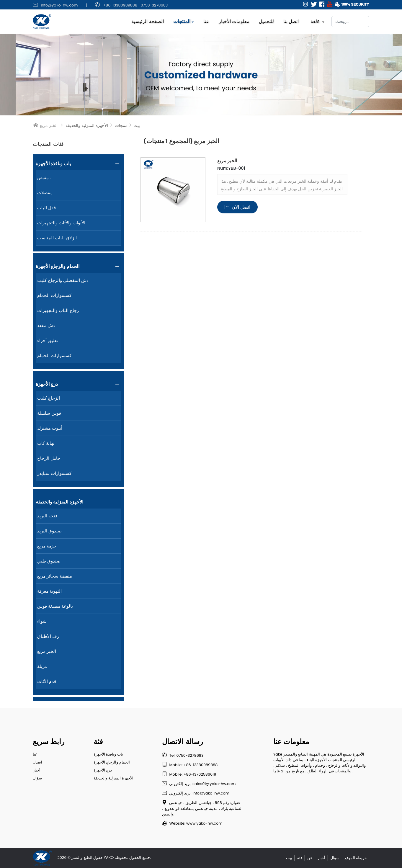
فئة (300, 858)
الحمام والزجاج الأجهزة (58, 266)
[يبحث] (350, 20)
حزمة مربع (47, 546)
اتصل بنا (291, 20)
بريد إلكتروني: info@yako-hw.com (196, 793)
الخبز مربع (47, 651)
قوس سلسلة (49, 413)
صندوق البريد (49, 531)
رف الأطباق (48, 636)
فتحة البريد (47, 516)
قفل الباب (46, 208)
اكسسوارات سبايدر (55, 473)
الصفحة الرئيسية (147, 20)
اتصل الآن (237, 207)
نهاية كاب (46, 443)
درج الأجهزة (47, 384)
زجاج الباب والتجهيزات (58, 310)
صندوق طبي (49, 561)
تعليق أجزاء (48, 340)
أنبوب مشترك (50, 428)
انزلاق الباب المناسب (57, 238)
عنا (206, 20)
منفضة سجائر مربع (55, 576)
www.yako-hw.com (204, 823)
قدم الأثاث (47, 681)
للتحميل (266, 20)
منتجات (121, 125)
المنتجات (182, 20)
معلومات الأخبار (234, 20)
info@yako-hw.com (59, 5)
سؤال (37, 778)
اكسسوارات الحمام (55, 295)
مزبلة (42, 666)
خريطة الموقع (356, 858)
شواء (42, 621)
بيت (137, 125)
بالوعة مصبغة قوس (55, 606)
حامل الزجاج (49, 458)
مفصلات (45, 193)
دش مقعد (46, 325)
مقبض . (44, 178)
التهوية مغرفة (49, 591)
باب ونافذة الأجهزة (53, 164)
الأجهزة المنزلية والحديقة (87, 125)
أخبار (37, 770)
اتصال (37, 762)
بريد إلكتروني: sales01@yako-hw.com (199, 784)
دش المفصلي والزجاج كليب (63, 280)
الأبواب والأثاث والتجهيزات (61, 223)
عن (310, 858)
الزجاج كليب (49, 398)
